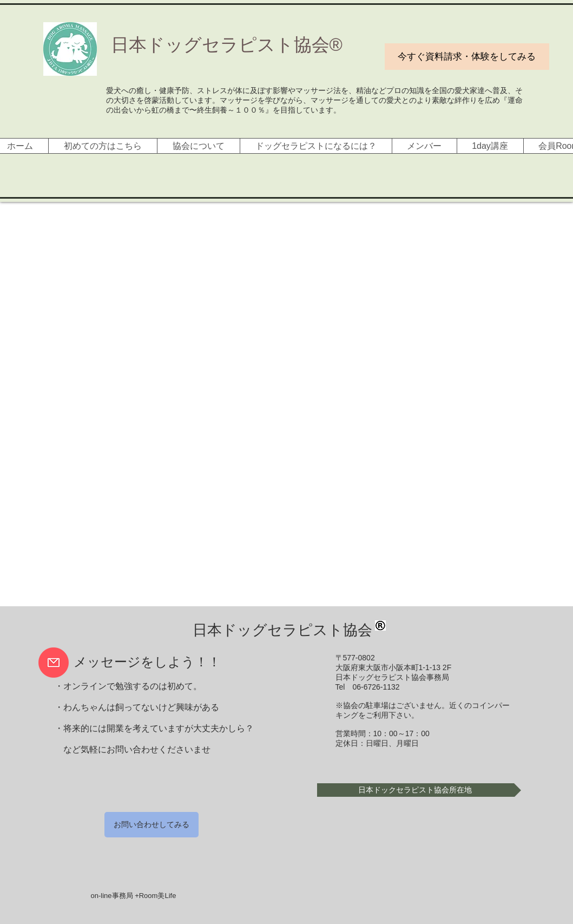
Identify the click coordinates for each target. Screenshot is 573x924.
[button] (419, 790)
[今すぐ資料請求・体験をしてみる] (467, 57)
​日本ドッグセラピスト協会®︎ (227, 45)
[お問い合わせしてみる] (152, 825)
